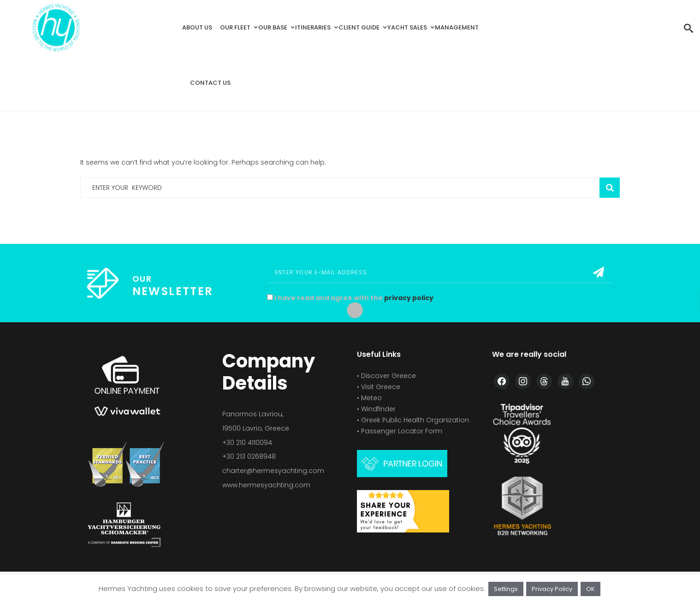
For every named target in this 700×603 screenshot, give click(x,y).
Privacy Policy (552, 589)
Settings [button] (506, 589)
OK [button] (590, 589)
